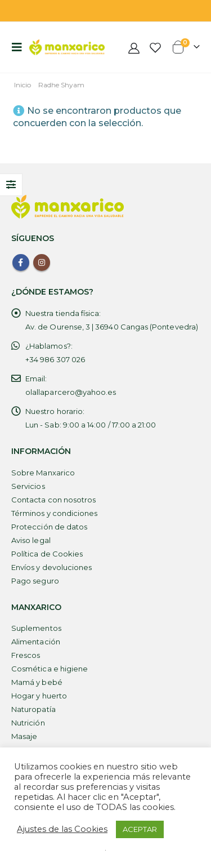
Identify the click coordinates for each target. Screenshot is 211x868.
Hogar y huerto (39, 696)
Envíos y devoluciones (51, 567)
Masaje (24, 736)
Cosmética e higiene (50, 669)
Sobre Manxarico (43, 473)
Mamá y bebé (37, 682)
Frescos (26, 655)
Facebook (21, 262)
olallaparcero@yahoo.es (71, 392)
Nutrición (28, 723)
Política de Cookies (47, 554)
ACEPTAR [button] (140, 829)
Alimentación (36, 642)
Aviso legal (31, 540)
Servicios (28, 486)
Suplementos (36, 628)
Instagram (42, 262)
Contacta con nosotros (53, 500)
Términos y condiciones (54, 513)
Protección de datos (49, 527)
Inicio (23, 85)
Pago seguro (35, 581)
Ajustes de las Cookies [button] (62, 829)
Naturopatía (33, 709)
